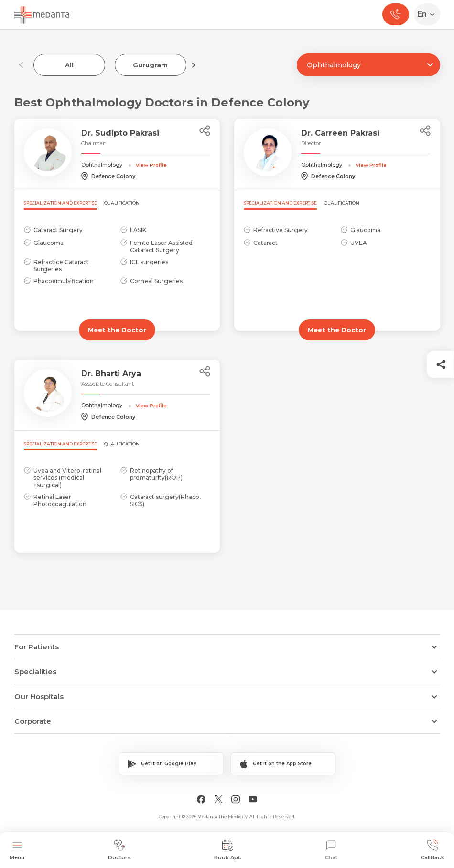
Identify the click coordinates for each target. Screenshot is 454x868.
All (69, 65)
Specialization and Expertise (60, 203)
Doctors (119, 850)
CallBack (432, 850)
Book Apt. (228, 850)
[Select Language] (429, 14)
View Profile (151, 165)
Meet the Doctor (117, 330)
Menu (17, 850)
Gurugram (150, 65)
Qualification (122, 203)
